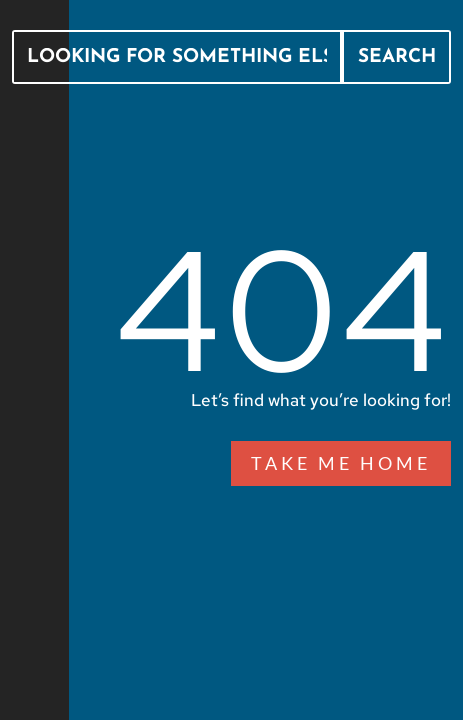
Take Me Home (341, 463)
